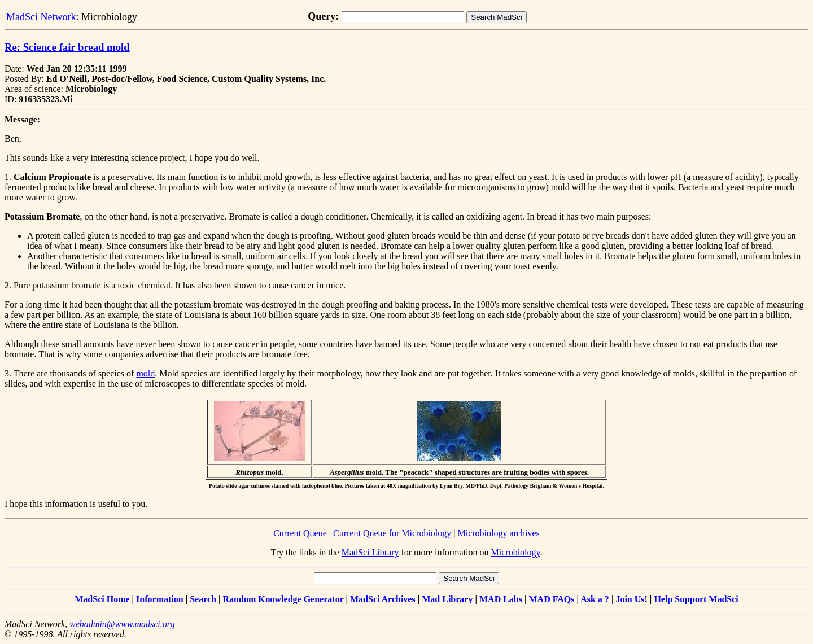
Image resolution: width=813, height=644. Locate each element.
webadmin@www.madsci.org (122, 624)
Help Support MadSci (696, 599)
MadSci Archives (383, 599)
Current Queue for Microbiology (392, 533)
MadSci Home (102, 599)
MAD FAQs (552, 599)
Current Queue (300, 533)
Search (203, 599)
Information (160, 599)
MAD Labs (501, 599)
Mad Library (447, 599)
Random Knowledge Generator (283, 599)
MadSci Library (370, 552)
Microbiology (516, 552)
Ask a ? (595, 599)
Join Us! (631, 599)
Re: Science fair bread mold (67, 47)
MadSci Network (41, 17)
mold (145, 373)
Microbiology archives (499, 533)
